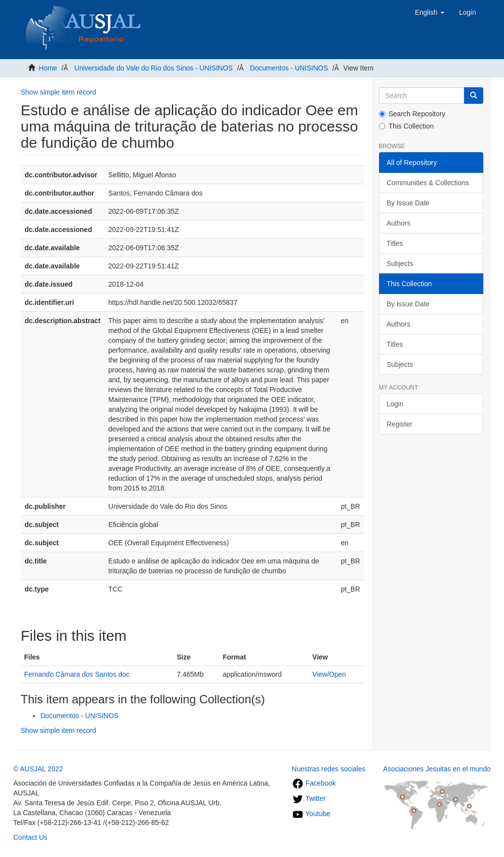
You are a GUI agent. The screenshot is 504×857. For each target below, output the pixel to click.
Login (395, 404)
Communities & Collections (428, 183)
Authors (399, 223)
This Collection (407, 126)
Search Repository (412, 114)
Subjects (400, 264)
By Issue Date (408, 203)
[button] (430, 12)
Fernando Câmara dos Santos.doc (77, 674)
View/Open (329, 674)
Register (400, 424)
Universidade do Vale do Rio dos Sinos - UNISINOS (154, 68)
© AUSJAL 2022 (38, 769)
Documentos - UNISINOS (289, 68)
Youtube (311, 814)
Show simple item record (58, 92)
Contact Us (30, 837)
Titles (395, 243)
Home (48, 68)
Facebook (314, 783)
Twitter (309, 798)
